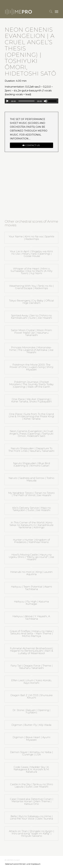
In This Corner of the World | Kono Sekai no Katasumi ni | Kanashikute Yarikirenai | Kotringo (32, 525)
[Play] (7, 101)
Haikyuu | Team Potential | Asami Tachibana (32, 588)
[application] (32, 101)
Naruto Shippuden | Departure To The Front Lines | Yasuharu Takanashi (31, 449)
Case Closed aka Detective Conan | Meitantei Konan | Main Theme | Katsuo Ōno (32, 801)
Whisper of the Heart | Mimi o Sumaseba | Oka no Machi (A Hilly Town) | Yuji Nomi (32, 271)
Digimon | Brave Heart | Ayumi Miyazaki (32, 738)
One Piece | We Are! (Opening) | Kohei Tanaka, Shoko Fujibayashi (32, 400)
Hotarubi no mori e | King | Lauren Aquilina (31, 573)
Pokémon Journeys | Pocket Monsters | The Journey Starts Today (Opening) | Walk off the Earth (31, 384)
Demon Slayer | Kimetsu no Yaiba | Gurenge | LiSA (31, 753)
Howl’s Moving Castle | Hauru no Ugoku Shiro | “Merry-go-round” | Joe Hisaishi (31, 557)
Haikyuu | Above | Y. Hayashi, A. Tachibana (32, 617)
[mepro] (26, 12)
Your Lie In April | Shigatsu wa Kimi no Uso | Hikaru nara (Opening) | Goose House (31, 254)
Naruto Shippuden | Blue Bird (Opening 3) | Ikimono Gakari (32, 464)
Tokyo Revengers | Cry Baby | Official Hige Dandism (32, 302)
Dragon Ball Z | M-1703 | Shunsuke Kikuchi (32, 696)
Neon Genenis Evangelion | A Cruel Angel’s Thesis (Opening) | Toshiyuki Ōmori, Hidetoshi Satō (31, 433)
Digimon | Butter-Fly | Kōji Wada (31, 725)
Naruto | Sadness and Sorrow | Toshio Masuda (31, 479)
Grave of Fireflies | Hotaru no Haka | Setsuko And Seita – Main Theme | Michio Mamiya (32, 634)
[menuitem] (49, 12)
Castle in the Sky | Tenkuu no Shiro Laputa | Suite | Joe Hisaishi (32, 785)
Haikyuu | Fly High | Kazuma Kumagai (31, 603)
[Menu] (57, 12)
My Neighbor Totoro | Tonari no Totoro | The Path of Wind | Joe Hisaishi (31, 494)
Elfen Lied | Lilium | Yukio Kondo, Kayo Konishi (31, 681)
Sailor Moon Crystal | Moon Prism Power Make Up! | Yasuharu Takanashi (31, 333)
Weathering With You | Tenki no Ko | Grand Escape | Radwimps (31, 287)
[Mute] (46, 101)
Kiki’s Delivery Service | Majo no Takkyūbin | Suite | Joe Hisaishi (32, 509)
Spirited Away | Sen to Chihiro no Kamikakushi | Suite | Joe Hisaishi (32, 317)
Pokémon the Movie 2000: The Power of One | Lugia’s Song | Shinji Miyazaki (32, 367)
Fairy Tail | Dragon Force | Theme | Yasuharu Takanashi (32, 667)
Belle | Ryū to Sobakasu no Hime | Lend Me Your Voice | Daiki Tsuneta (32, 817)
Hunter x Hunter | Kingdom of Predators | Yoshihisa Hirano (31, 541)
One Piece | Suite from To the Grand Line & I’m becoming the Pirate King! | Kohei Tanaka (31, 416)
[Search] (49, 12)
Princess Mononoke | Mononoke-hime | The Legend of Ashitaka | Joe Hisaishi (31, 350)
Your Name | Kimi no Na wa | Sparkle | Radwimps (32, 238)
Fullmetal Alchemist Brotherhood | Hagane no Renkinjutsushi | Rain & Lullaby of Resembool (32, 651)
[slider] (27, 101)
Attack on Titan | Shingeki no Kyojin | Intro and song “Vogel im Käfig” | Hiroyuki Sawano (31, 834)
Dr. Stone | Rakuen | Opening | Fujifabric (31, 711)
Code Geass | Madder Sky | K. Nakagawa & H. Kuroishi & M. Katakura (31, 769)
